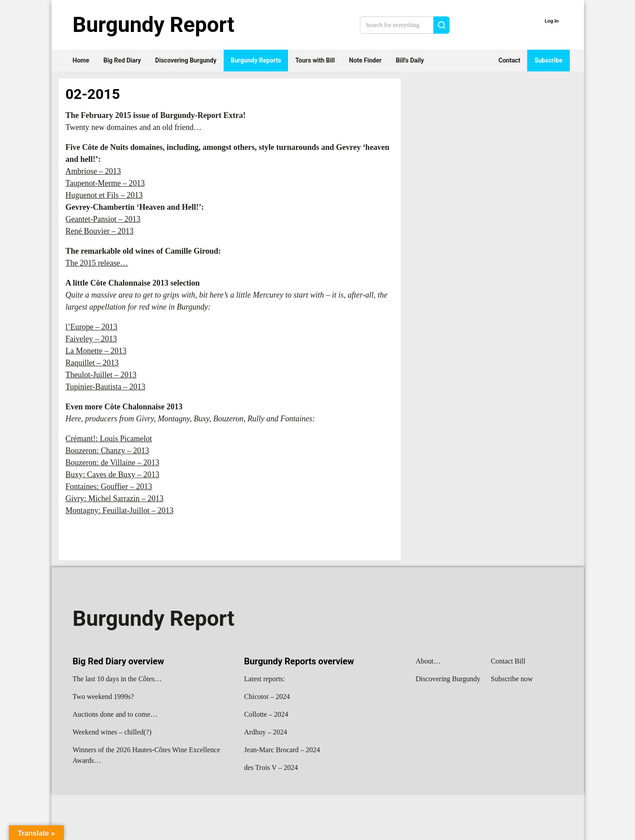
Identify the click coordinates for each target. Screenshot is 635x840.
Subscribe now (512, 679)
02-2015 (93, 94)
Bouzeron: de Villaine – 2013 (113, 463)
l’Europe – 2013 (92, 327)
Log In (552, 21)
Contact (509, 60)
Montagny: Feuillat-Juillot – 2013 (120, 510)
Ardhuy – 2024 (266, 732)
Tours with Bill (315, 60)
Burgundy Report (154, 25)
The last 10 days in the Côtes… (117, 679)
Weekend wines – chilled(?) (112, 732)
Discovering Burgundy (186, 60)
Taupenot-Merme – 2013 (105, 183)
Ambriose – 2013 (93, 171)
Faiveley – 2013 (91, 339)
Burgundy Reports (256, 60)
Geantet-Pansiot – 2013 (103, 219)
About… (428, 661)
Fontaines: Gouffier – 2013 (109, 487)
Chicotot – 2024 (267, 697)
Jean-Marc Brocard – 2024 (282, 750)
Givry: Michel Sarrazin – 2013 (115, 499)
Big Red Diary (122, 60)
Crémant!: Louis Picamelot (109, 439)
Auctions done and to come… (115, 714)
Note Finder (365, 60)
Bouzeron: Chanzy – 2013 (107, 451)
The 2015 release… (97, 263)
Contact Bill (508, 661)
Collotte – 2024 (266, 714)
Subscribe (548, 60)
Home (81, 60)
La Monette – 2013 (96, 351)
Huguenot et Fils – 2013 (104, 195)
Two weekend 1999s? (103, 697)
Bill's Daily (410, 60)
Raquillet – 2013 (92, 363)
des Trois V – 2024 (271, 767)
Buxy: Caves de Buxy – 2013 (113, 475)
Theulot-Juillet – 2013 (101, 375)
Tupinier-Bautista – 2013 (106, 387)
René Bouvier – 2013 (100, 231)
